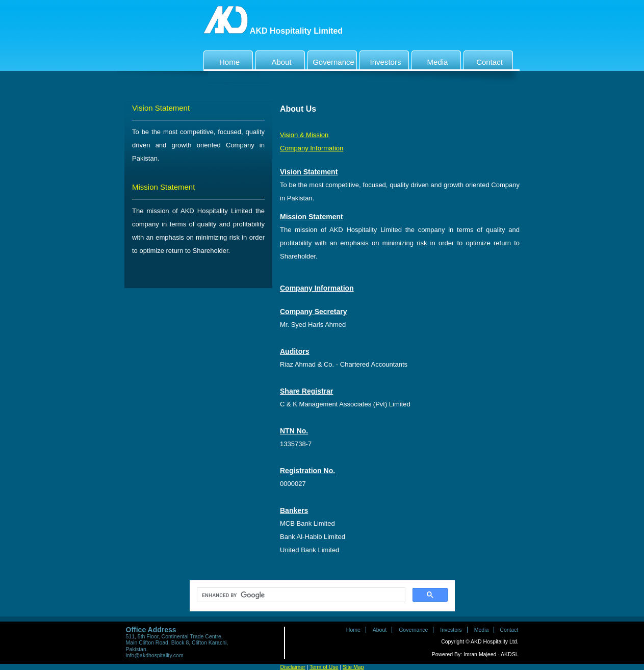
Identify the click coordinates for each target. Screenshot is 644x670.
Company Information (312, 148)
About (275, 60)
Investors (381, 60)
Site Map (353, 667)
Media (431, 60)
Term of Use (324, 667)
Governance (332, 60)
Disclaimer (293, 667)
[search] (300, 595)
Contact (484, 60)
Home (223, 60)
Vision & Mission (304, 135)
